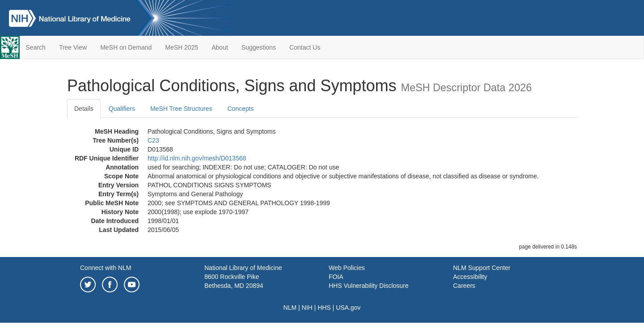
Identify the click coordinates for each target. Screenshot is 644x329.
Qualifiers (122, 109)
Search (36, 47)
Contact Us (305, 47)
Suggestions (259, 47)
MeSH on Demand (126, 47)
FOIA (336, 277)
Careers (464, 286)
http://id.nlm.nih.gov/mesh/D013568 (197, 158)
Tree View (73, 47)
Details (84, 109)
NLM (290, 308)
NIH (307, 308)
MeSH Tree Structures (181, 109)
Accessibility (470, 277)
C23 (153, 140)
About (220, 47)
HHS (324, 308)
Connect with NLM (106, 268)
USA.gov (348, 308)
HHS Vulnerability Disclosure (369, 286)
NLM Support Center (482, 268)
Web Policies (347, 268)
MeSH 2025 (182, 47)
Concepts (240, 109)
